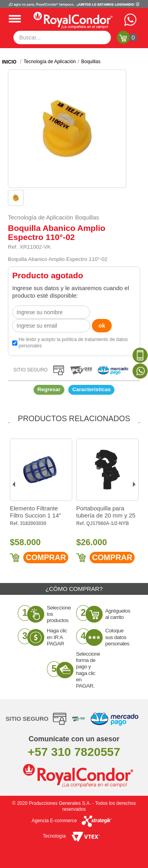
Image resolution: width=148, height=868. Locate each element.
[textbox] (62, 37)
